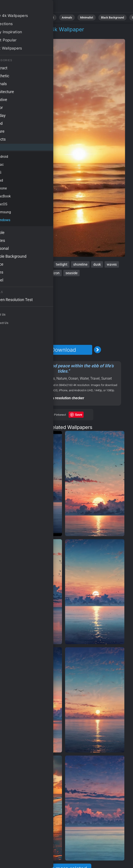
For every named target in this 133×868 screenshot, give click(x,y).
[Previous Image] (30, 350)
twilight (62, 264)
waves (112, 264)
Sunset (107, 378)
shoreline (80, 264)
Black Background (112, 17)
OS (14, 35)
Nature (31, 17)
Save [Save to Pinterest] (79, 415)
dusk (97, 264)
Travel (95, 378)
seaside (71, 273)
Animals (67, 17)
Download (64, 350)
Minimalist (87, 17)
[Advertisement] (64, 311)
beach (13, 264)
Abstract (48, 17)
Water (84, 378)
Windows (29, 35)
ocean (45, 264)
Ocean (73, 378)
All (17, 17)
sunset (29, 264)
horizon (54, 273)
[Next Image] (97, 350)
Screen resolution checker (64, 398)
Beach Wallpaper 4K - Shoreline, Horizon (26, 7)
